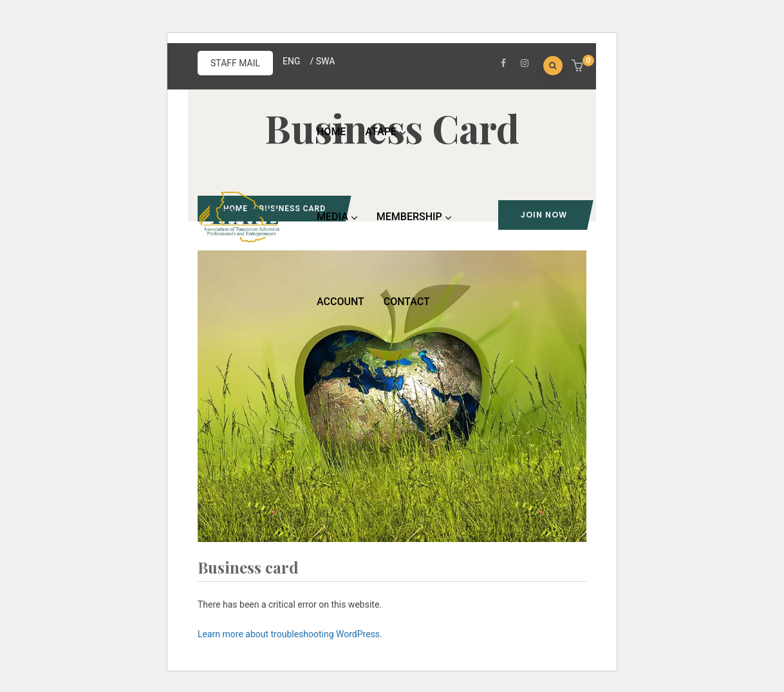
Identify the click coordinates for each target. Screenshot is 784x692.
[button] (579, 67)
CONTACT (407, 302)
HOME (331, 132)
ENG (291, 61)
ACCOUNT (341, 302)
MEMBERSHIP (414, 217)
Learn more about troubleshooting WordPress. (290, 634)
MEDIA (337, 217)
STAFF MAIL (235, 63)
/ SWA (323, 61)
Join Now (544, 215)
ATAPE (385, 132)
